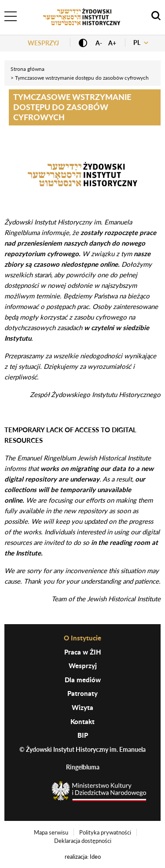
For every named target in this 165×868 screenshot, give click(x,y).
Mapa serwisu (51, 832)
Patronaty (82, 693)
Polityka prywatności (105, 832)
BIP (83, 735)
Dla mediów (83, 680)
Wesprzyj (43, 43)
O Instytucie (82, 638)
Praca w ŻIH (83, 652)
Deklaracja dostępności (83, 841)
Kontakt (82, 721)
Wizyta (82, 707)
